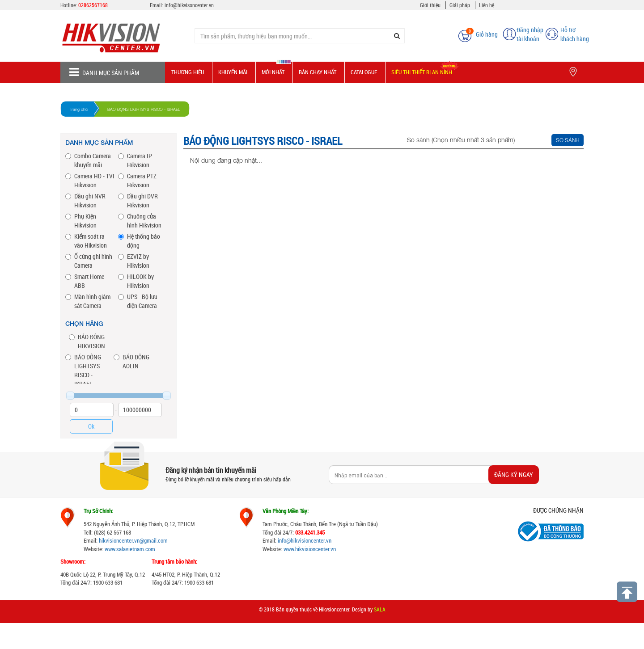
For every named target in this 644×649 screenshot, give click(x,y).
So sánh (568, 140)
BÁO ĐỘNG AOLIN (131, 361)
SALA (380, 609)
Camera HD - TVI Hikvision (90, 180)
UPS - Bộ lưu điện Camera (138, 301)
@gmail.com (154, 540)
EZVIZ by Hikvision (134, 261)
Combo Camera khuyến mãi (88, 160)
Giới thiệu (430, 5)
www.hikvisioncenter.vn (310, 549)
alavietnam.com (137, 549)
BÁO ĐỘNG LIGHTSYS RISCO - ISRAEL (83, 370)
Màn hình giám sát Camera (88, 301)
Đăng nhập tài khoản (530, 34)
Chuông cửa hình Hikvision (140, 221)
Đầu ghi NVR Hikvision (85, 200)
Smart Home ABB (85, 281)
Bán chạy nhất (318, 72)
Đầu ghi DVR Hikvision (138, 200)
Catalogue (364, 72)
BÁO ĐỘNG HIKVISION (87, 341)
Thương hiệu (188, 72)
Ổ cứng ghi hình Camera (89, 261)
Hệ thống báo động (139, 241)
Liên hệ (487, 5)
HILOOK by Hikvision (136, 281)
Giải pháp (460, 5)
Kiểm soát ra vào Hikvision (86, 241)
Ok (91, 426)
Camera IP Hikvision (135, 160)
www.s (112, 549)
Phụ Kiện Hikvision (81, 221)
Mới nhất (273, 72)
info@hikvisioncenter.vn (305, 540)
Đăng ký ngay (514, 474)
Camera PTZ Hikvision (137, 180)
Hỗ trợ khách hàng (575, 34)
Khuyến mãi (233, 72)
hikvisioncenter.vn (119, 540)
